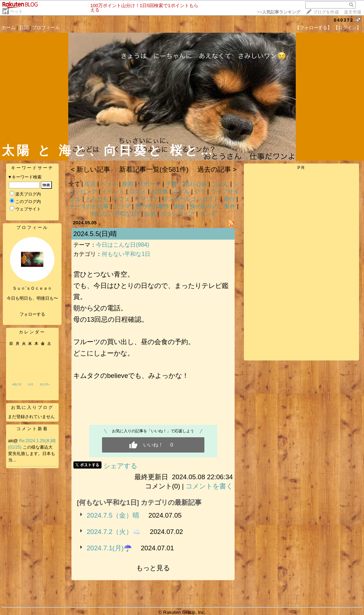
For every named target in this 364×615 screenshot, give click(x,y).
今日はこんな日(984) (122, 245)
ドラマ (122, 206)
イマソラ (146, 199)
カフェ (122, 199)
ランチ (208, 214)
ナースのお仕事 (89, 206)
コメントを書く (209, 486)
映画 (128, 184)
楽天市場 (353, 12)
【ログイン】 (347, 28)
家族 (180, 206)
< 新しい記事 (90, 169)
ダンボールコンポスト (191, 199)
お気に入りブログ (32, 407)
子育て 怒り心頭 (186, 184)
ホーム (8, 28)
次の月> (45, 384)
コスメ (138, 191)
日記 (24, 28)
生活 (90, 184)
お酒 (150, 214)
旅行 (229, 199)
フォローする (32, 314)
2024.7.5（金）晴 (113, 515)
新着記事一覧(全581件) (154, 169)
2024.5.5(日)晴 (95, 234)
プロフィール (46, 28)
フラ (200, 191)
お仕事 (160, 191)
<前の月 (17, 384)
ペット (16, 11)
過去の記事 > (217, 169)
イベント (113, 191)
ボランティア (177, 214)
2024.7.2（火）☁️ (114, 532)
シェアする (120, 466)
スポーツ (150, 184)
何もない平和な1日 (115, 214)
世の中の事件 (152, 206)
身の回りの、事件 (213, 206)
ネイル (181, 191)
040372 (344, 20)
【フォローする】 (314, 28)
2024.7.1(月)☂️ (109, 548)
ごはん (220, 184)
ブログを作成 (326, 12)
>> (279, 12)
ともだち (97, 199)
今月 (31, 384)
